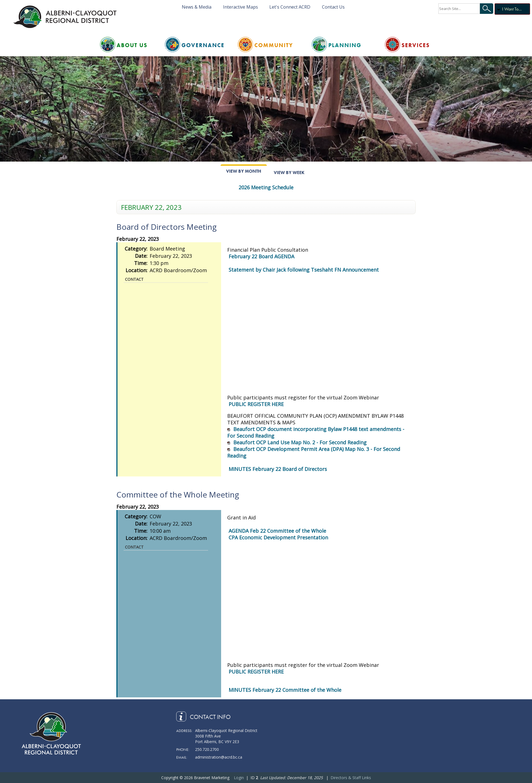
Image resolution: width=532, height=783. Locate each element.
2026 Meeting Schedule (266, 187)
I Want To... (512, 9)
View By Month (244, 171)
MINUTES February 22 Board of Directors (278, 469)
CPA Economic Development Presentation (278, 537)
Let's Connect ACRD (290, 7)
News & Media (197, 7)
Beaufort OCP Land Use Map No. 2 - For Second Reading (300, 442)
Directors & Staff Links (351, 778)
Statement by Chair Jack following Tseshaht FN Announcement (304, 270)
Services (416, 45)
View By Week (289, 173)
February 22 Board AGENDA (261, 256)
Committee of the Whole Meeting (178, 494)
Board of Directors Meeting (167, 227)
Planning (345, 45)
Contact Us (333, 7)
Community (274, 45)
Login (239, 778)
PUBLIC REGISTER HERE (256, 404)
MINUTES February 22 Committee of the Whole (285, 690)
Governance (203, 45)
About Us (132, 45)
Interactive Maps (241, 7)
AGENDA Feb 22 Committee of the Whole (277, 531)
